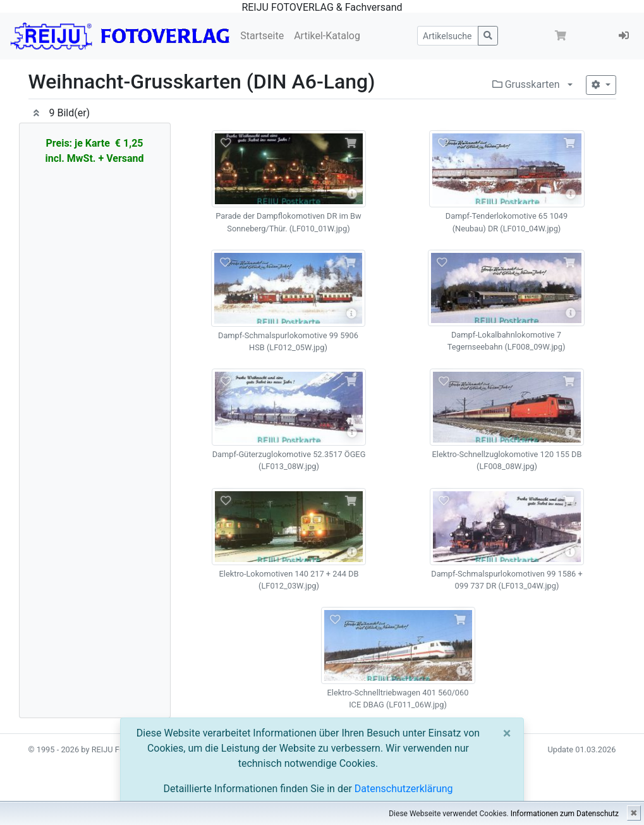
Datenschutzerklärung (404, 789)
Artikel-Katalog (327, 36)
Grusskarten (526, 84)
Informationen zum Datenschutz (565, 814)
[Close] (507, 733)
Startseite (262, 36)
